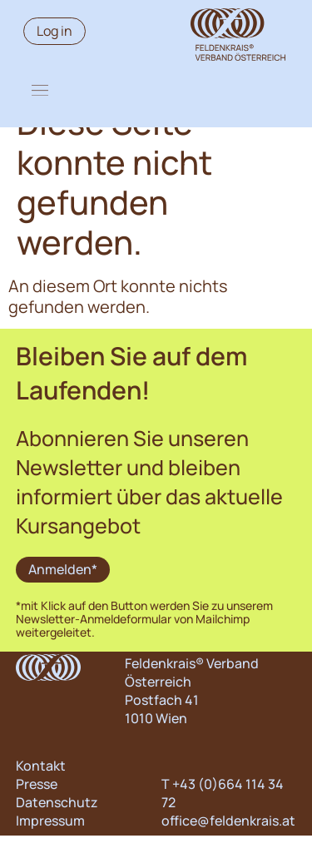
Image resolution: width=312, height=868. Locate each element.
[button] (40, 90)
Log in (54, 31)
